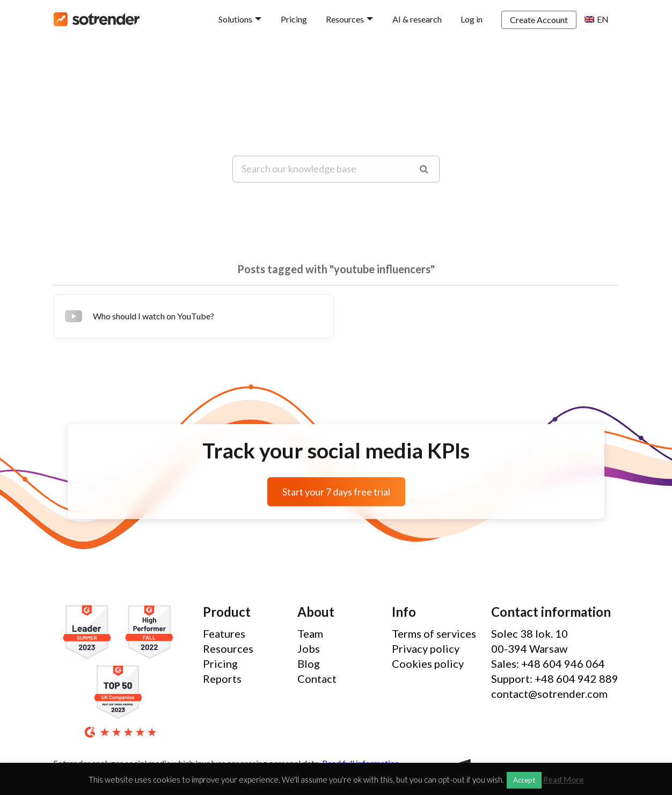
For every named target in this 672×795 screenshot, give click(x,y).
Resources (345, 19)
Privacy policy (426, 648)
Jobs (309, 648)
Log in (472, 19)
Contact (317, 679)
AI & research (417, 19)
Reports (222, 679)
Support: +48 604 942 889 (555, 679)
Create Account (539, 20)
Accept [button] (524, 780)
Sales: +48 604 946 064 (548, 663)
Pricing (294, 19)
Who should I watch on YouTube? (138, 316)
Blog (309, 663)
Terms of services (434, 633)
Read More (564, 780)
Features (224, 633)
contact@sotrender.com (549, 694)
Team (310, 633)
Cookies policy (428, 663)
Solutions (235, 19)
